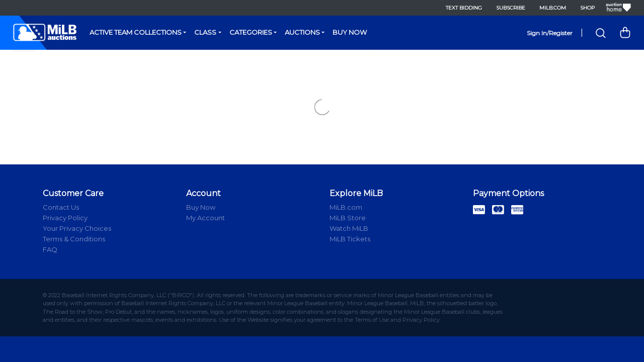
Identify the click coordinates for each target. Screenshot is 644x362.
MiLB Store (348, 218)
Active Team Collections (136, 32)
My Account (206, 218)
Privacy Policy (65, 218)
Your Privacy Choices (77, 228)
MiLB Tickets (350, 239)
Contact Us (61, 207)
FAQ (50, 249)
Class (205, 32)
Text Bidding (463, 8)
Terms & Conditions (74, 239)
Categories (251, 32)
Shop (587, 8)
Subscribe (510, 8)
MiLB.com (552, 8)
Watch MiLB (349, 228)
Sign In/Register (550, 33)
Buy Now (350, 32)
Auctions (302, 32)
